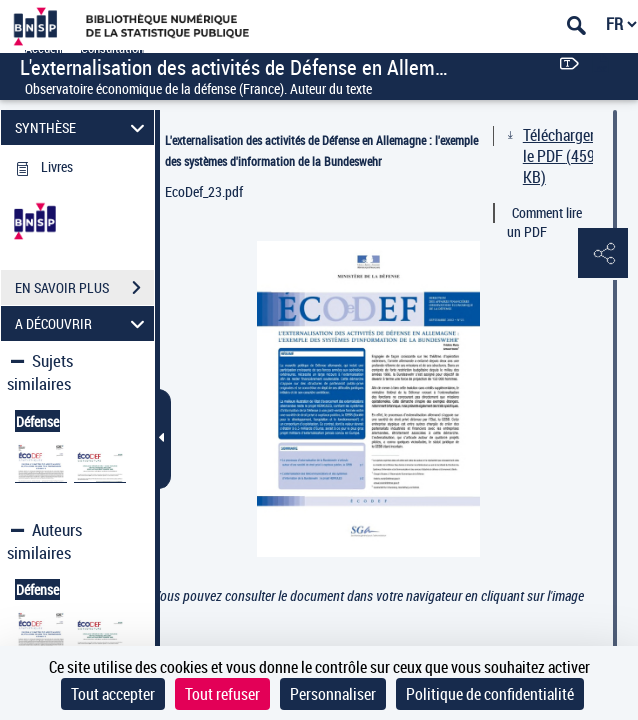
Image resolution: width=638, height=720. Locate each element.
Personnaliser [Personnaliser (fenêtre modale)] (333, 694)
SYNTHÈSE (82, 127)
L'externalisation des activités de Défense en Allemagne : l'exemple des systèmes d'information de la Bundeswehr (321, 150)
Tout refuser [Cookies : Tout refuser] (222, 694)
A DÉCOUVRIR (82, 323)
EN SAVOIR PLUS (84, 288)
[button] (603, 254)
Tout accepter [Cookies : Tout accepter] (113, 694)
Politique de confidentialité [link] (490, 694)
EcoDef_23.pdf (204, 191)
